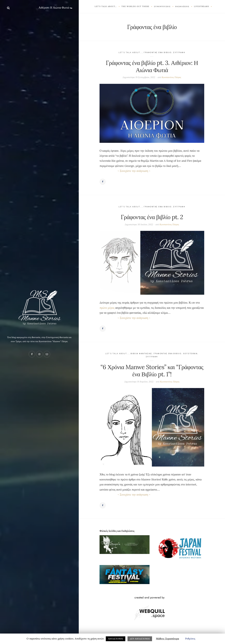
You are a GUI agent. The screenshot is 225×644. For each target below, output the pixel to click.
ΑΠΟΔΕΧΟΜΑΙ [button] (116, 639)
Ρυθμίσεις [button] (190, 639)
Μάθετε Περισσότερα (167, 639)
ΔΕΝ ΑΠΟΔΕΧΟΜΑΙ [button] (140, 639)
